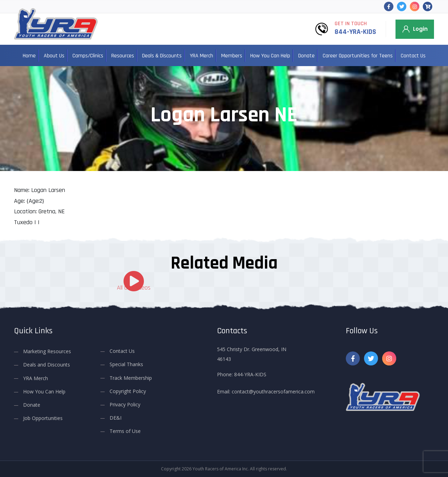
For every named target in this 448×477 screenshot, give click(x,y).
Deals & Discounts (162, 56)
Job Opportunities (43, 418)
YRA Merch (201, 56)
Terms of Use (125, 431)
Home (29, 56)
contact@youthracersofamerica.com (273, 391)
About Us (54, 56)
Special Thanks (126, 364)
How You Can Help (270, 56)
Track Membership (131, 378)
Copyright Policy (128, 391)
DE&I (115, 418)
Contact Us (413, 56)
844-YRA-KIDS (355, 32)
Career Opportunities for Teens (358, 56)
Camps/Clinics (88, 56)
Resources (123, 56)
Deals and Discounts (47, 365)
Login (420, 29)
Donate (306, 56)
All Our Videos (134, 288)
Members (232, 56)
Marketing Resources (47, 351)
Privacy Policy (125, 404)
